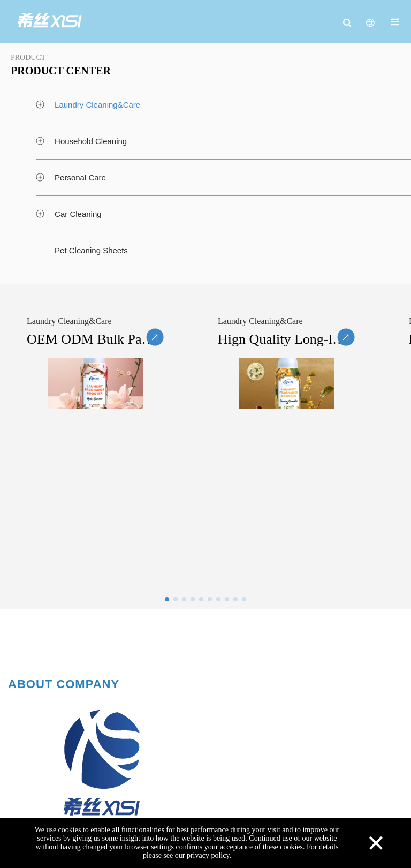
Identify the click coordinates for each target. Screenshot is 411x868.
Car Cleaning (78, 214)
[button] (167, 599)
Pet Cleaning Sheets (91, 250)
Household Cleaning (91, 141)
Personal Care (80, 178)
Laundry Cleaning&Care (97, 105)
